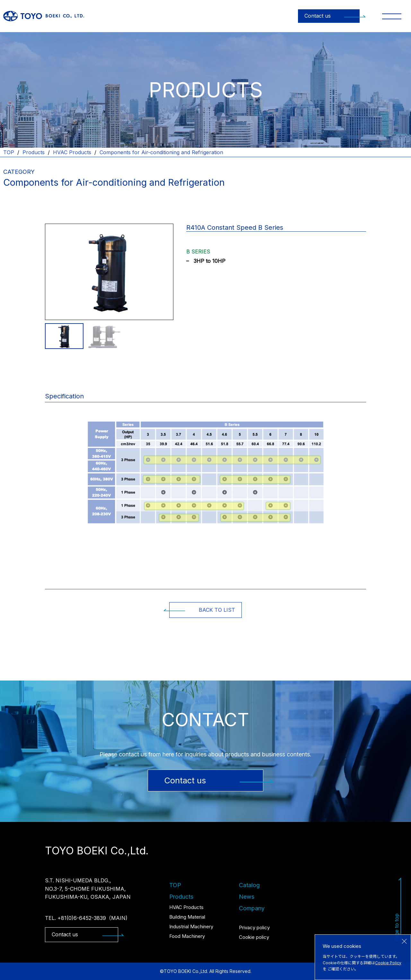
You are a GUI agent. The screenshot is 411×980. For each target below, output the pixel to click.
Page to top (398, 910)
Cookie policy (254, 937)
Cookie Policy (388, 963)
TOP (9, 152)
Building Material (187, 917)
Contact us (332, 16)
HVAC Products (72, 152)
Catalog (249, 885)
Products (34, 152)
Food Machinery (187, 936)
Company (252, 908)
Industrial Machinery (191, 927)
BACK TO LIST (202, 610)
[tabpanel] (109, 272)
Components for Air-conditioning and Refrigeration (161, 152)
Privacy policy (254, 927)
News (247, 897)
